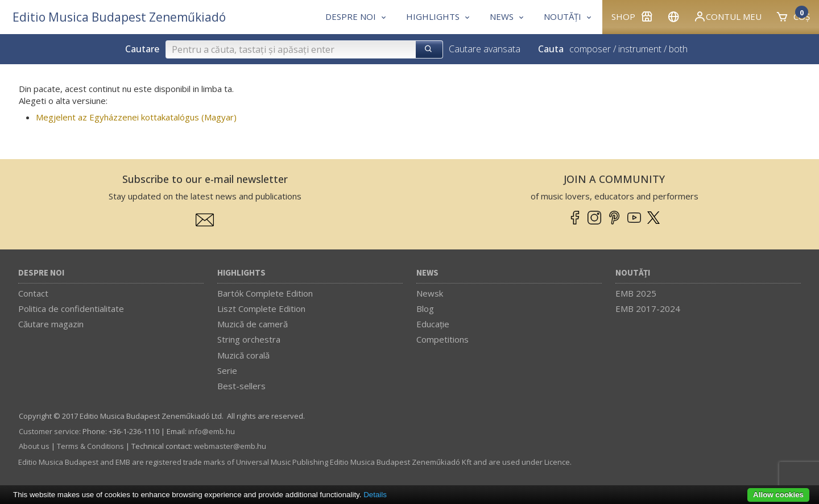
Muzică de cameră (253, 324)
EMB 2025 (636, 293)
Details (375, 495)
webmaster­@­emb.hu (230, 446)
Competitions (442, 339)
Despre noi (41, 273)
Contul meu (727, 16)
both (678, 49)
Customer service (49, 431)
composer (590, 49)
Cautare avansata (485, 49)
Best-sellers (241, 386)
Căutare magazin (51, 324)
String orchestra (249, 339)
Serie (227, 370)
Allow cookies (778, 495)
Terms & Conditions (90, 446)
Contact (33, 293)
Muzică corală (243, 355)
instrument (640, 49)
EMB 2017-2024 (648, 309)
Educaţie (433, 324)
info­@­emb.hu (212, 431)
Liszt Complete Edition (261, 309)
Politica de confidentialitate (71, 309)
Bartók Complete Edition (265, 293)
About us (34, 446)
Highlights (241, 273)
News (427, 273)
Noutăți (633, 273)
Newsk (430, 293)
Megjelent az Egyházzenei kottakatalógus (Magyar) (136, 117)
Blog (425, 309)
